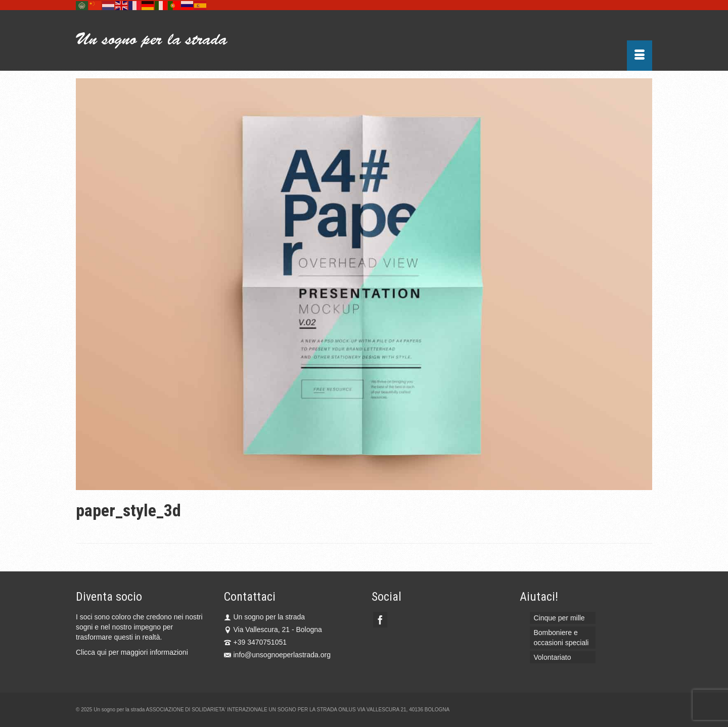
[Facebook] (380, 620)
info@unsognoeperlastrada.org (277, 655)
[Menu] (640, 56)
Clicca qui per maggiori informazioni (132, 652)
